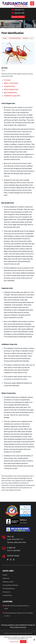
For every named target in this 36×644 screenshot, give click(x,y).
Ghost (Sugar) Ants (11, 89)
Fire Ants (7, 80)
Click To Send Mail (14, 550)
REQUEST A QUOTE (18, 17)
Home (5, 38)
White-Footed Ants (11, 83)
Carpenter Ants (9, 86)
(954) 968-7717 (19, 10)
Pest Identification (15, 38)
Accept (23, 642)
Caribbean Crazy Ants (12, 96)
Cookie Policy (14, 642)
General (25, 38)
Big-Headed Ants (10, 92)
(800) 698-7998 (19, 13)
